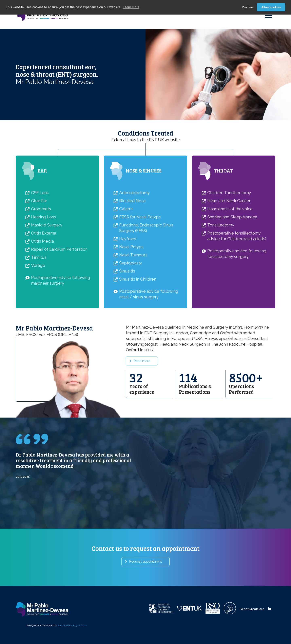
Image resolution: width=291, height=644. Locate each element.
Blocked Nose (132, 229)
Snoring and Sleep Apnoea (232, 246)
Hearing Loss (43, 246)
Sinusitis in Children (138, 308)
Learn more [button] (131, 7)
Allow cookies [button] (271, 7)
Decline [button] (247, 7)
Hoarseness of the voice (230, 238)
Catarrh (126, 238)
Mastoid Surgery (47, 254)
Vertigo (38, 294)
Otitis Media (42, 270)
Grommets (41, 238)
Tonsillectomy (221, 254)
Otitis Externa (44, 262)
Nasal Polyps (131, 276)
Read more (142, 390)
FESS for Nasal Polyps (140, 246)
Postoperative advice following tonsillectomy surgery (237, 282)
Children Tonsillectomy (229, 221)
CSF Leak (40, 221)
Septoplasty (131, 292)
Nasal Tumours (133, 284)
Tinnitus (39, 286)
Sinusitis (127, 300)
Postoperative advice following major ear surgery (61, 309)
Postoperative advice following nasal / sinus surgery (149, 323)
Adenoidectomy (134, 221)
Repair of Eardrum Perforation (59, 278)
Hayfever (128, 267)
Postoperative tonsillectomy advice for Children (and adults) (237, 265)
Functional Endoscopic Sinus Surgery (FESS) (146, 257)
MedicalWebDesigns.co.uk (72, 625)
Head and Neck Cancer (229, 229)
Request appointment (145, 561)
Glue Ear (39, 229)
